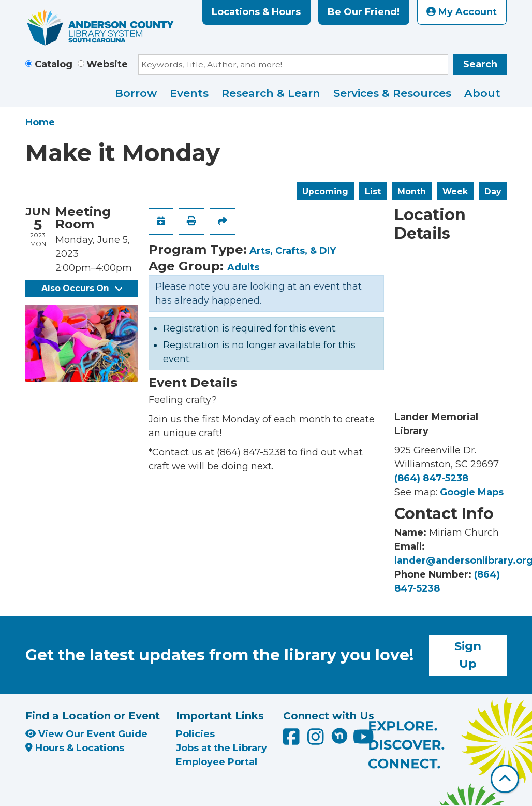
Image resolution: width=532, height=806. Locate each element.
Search (480, 64)
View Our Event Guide (86, 734)
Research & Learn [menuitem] (271, 93)
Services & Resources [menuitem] (392, 93)
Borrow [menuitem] (136, 93)
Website (107, 64)
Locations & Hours (256, 12)
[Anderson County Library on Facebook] (293, 740)
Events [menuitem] (189, 93)
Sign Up (468, 655)
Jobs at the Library (221, 748)
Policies (195, 734)
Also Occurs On (82, 288)
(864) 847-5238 (431, 478)
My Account (462, 12)
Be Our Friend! (364, 12)
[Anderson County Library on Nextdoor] (339, 736)
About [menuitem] (482, 93)
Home (40, 122)
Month (412, 191)
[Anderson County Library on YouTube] (364, 740)
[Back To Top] (505, 779)
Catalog (54, 64)
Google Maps (472, 492)
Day (493, 191)
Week (455, 191)
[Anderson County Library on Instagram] (317, 740)
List (373, 191)
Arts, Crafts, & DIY (293, 251)
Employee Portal (217, 762)
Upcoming (325, 191)
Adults (243, 267)
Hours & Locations (75, 748)
